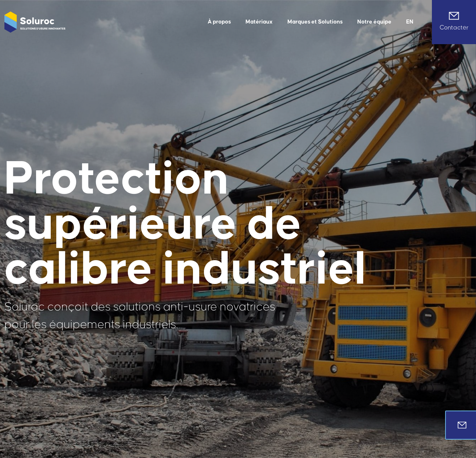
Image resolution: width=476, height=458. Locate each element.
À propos (219, 22)
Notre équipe (374, 22)
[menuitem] (410, 22)
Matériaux (259, 22)
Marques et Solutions (315, 22)
